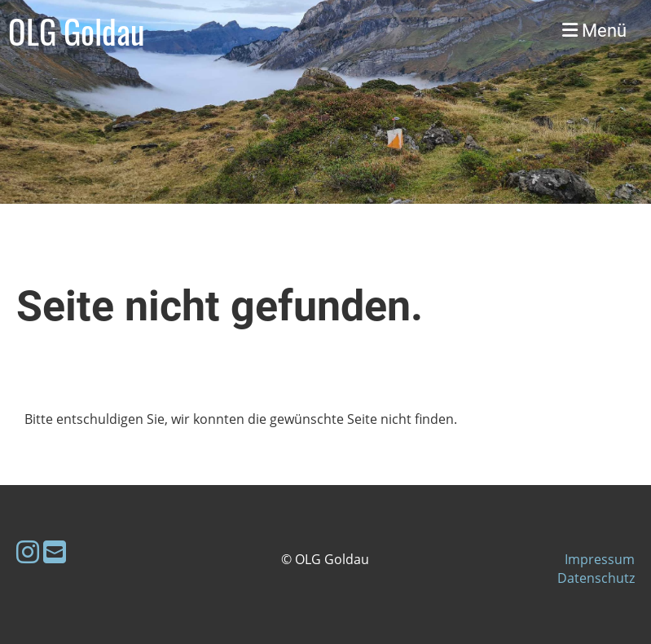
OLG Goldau (77, 31)
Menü (594, 31)
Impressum (600, 559)
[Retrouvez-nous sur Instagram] (28, 551)
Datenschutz (596, 578)
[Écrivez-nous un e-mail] (55, 551)
